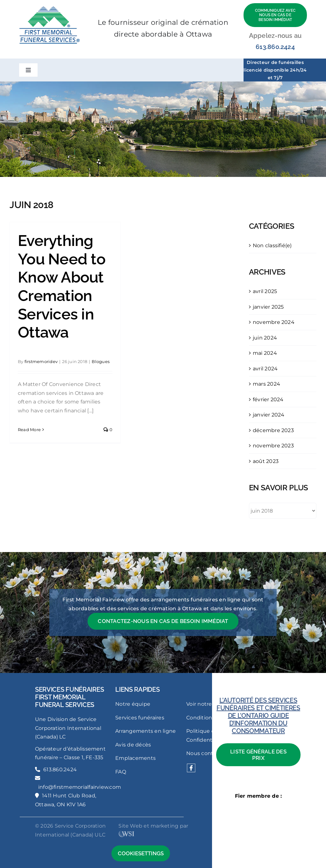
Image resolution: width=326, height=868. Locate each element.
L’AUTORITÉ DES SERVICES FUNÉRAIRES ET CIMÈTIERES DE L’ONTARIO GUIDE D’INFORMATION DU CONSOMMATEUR (258, 716)
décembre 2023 (273, 430)
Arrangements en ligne (145, 731)
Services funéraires (140, 718)
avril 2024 (265, 369)
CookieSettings (141, 853)
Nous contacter (206, 753)
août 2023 (266, 461)
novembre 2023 (273, 446)
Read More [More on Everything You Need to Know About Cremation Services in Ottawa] (29, 430)
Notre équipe (133, 704)
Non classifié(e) (272, 245)
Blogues (101, 361)
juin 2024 (265, 338)
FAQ (121, 772)
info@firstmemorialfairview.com (80, 787)
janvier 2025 (268, 307)
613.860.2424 (275, 47)
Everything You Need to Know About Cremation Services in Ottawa (62, 286)
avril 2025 (265, 291)
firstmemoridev (41, 361)
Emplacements (135, 758)
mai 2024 (265, 353)
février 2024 (268, 399)
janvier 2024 (269, 415)
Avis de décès (133, 745)
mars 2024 (266, 384)
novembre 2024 (274, 322)
